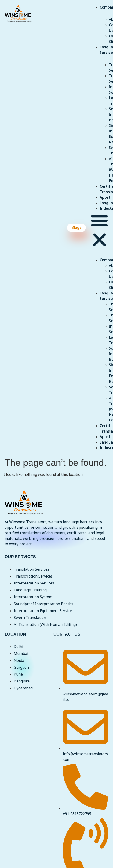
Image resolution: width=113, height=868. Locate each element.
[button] (99, 231)
